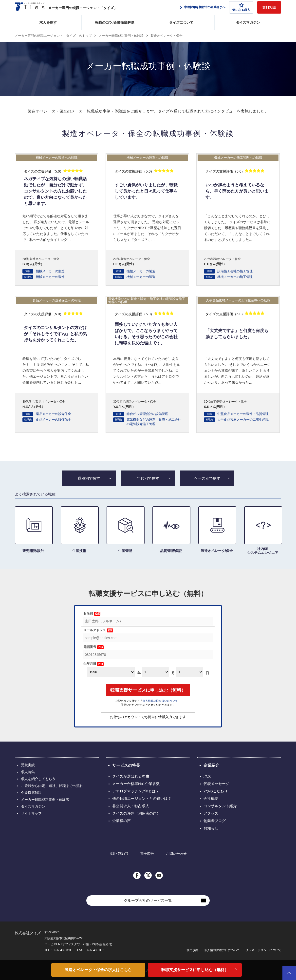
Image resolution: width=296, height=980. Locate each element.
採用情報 (116, 854)
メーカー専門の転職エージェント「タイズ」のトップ (53, 36)
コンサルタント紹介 (220, 806)
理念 (207, 776)
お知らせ (211, 828)
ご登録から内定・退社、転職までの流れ (52, 786)
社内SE (263, 530)
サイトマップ (31, 813)
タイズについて (181, 22)
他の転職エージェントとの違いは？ (142, 798)
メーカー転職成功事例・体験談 (121, 36)
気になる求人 (241, 7)
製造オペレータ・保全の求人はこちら (98, 970)
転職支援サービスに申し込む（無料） (195, 970)
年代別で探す (148, 478)
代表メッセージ (216, 784)
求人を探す (48, 22)
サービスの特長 (126, 765)
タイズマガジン (248, 22)
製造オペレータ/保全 (217, 529)
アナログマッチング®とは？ (136, 791)
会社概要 (211, 798)
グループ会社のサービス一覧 (148, 900)
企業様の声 (121, 821)
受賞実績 (28, 765)
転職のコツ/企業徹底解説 (115, 22)
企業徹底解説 (31, 793)
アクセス (211, 813)
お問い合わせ (176, 854)
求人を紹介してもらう (38, 779)
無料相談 (269, 7)
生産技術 (79, 529)
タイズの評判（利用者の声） (136, 813)
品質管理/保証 (171, 529)
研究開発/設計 (33, 529)
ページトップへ (289, 973)
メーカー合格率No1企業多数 (136, 784)
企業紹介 (211, 765)
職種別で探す (89, 478)
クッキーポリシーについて (263, 950)
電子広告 (147, 854)
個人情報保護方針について (222, 950)
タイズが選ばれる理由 (131, 776)
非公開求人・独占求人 (131, 806)
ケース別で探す (207, 478)
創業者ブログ (215, 821)
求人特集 (28, 772)
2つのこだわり (216, 791)
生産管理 (125, 529)
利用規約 (192, 950)
